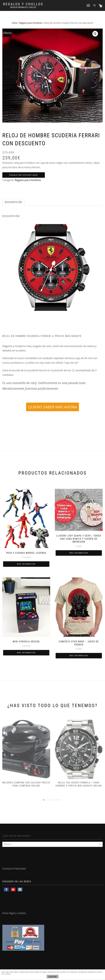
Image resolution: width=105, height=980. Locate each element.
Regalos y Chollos (23, 4)
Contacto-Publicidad (14, 869)
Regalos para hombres (31, 23)
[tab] (14, 202)
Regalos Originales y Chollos (23, 7)
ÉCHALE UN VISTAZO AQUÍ (24, 175)
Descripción (13, 202)
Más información (26, 564)
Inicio (15, 23)
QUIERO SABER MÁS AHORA (52, 407)
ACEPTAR (52, 977)
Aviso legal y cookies (14, 913)
